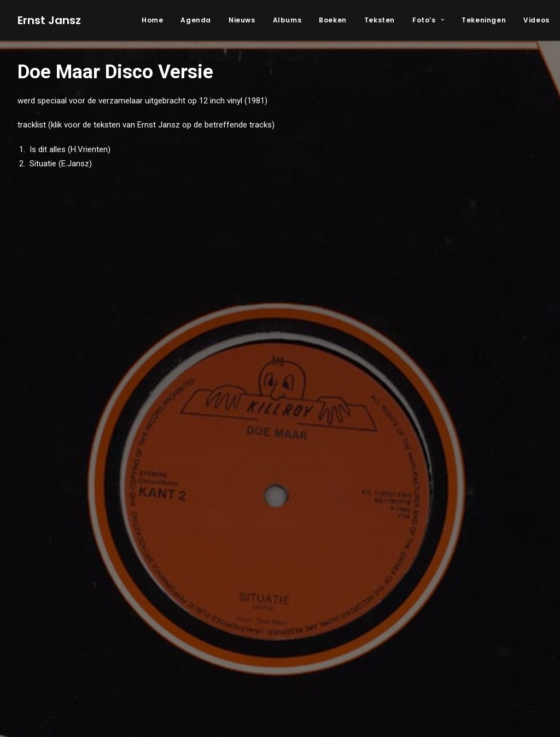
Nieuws (242, 20)
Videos (536, 20)
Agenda (196, 20)
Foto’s (428, 20)
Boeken (333, 20)
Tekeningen (484, 20)
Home (152, 20)
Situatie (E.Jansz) (60, 164)
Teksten (380, 20)
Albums (287, 20)
